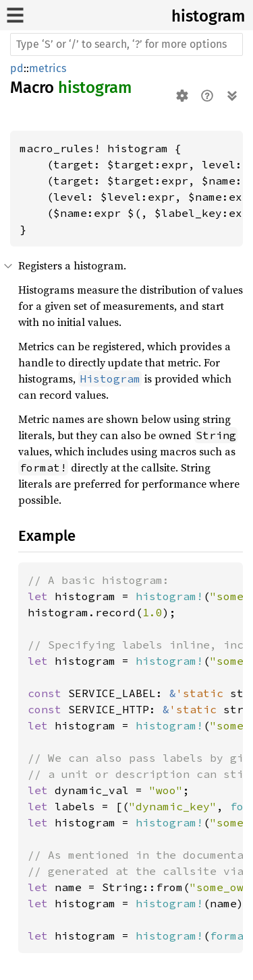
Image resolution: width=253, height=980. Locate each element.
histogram (208, 16)
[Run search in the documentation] (126, 44)
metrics (48, 68)
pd (17, 68)
